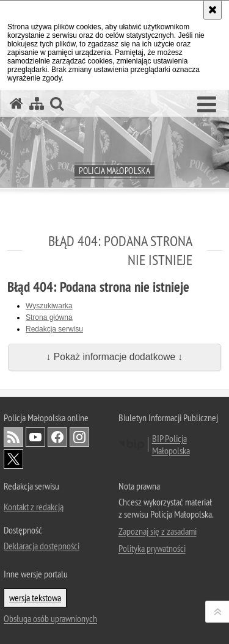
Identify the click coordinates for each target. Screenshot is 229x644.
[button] (207, 105)
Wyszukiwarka (49, 306)
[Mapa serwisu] (37, 103)
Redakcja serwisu (54, 329)
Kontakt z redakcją (34, 507)
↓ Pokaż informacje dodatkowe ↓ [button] (115, 357)
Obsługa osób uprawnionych (50, 618)
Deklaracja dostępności (42, 546)
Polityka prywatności (152, 548)
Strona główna (49, 317)
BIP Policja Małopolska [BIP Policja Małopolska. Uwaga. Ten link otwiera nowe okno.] (171, 444)
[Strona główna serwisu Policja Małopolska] (16, 103)
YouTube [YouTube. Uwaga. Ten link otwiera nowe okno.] (35, 437)
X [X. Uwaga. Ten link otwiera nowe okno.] (13, 459)
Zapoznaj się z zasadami (158, 531)
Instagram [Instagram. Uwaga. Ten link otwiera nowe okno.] (79, 437)
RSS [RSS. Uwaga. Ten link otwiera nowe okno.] (13, 437)
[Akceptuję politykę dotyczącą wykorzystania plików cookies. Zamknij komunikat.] (213, 10)
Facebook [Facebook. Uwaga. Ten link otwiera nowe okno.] (57, 437)
